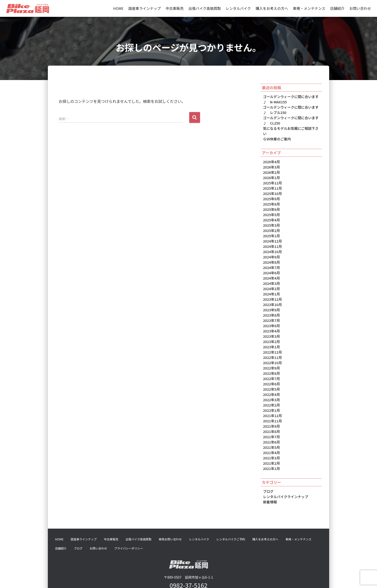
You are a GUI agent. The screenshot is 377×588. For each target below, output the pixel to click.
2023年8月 (271, 301)
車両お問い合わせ (170, 517)
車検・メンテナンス (309, 8)
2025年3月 (271, 215)
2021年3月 (271, 437)
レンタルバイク (238, 8)
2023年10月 (272, 291)
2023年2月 (271, 326)
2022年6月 (271, 366)
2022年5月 (271, 371)
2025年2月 (271, 220)
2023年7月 (271, 306)
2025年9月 (271, 190)
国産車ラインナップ (145, 8)
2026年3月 (271, 159)
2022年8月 (271, 356)
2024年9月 (271, 245)
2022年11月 (272, 341)
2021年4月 (271, 432)
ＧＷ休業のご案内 (276, 132)
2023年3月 (271, 321)
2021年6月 (271, 422)
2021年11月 (272, 402)
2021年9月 (271, 407)
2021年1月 (271, 447)
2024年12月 (272, 230)
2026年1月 (271, 169)
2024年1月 (271, 281)
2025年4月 (271, 210)
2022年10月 (272, 346)
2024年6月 (271, 260)
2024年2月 (271, 275)
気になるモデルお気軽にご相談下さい (292, 127)
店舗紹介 (337, 8)
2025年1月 (271, 225)
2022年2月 (271, 387)
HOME (118, 8)
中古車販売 (175, 8)
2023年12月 (272, 286)
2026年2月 (271, 164)
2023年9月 (271, 296)
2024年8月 (271, 250)
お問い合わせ (360, 8)
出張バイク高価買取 (205, 8)
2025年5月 (271, 205)
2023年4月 (271, 316)
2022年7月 (271, 361)
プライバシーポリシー (129, 526)
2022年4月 (271, 376)
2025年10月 (272, 185)
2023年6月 (271, 311)
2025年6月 (271, 200)
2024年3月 (271, 270)
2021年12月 (272, 397)
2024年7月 (271, 255)
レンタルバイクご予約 (231, 517)
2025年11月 (272, 180)
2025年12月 (272, 175)
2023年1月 (271, 331)
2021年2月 (271, 442)
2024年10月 (272, 240)
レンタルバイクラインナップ (285, 475)
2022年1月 (271, 392)
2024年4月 (271, 265)
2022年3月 (271, 382)
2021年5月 (271, 427)
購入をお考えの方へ (272, 8)
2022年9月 (271, 351)
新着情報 (270, 480)
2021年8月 (271, 412)
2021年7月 (271, 417)
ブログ (268, 470)
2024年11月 (272, 235)
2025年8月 (271, 195)
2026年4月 (271, 154)
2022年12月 (272, 336)
